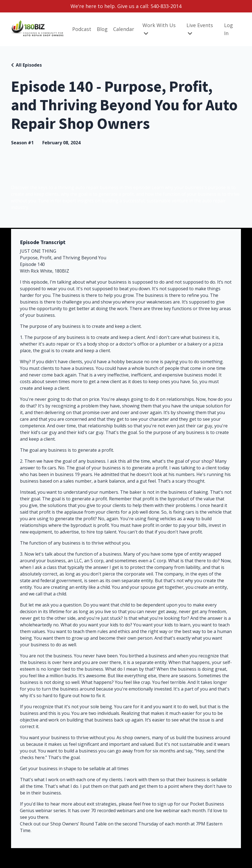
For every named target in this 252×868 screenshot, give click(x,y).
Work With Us (159, 29)
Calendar (124, 29)
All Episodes (29, 65)
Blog (102, 29)
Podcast (82, 29)
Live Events (200, 29)
